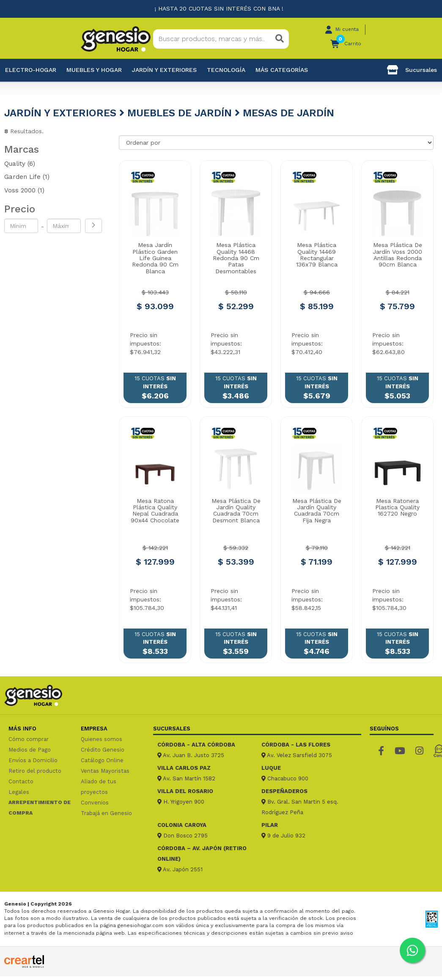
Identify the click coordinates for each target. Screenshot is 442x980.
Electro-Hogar (31, 70)
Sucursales (412, 70)
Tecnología (226, 70)
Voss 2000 (24, 190)
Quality (20, 164)
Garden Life (27, 177)
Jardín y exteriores (164, 70)
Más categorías (282, 70)
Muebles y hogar (94, 70)
